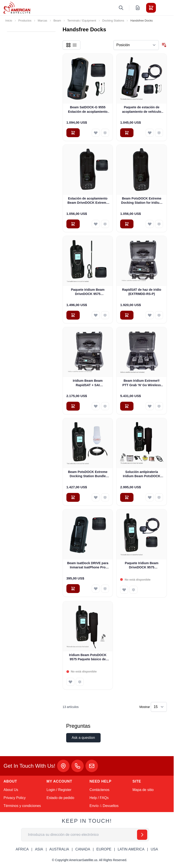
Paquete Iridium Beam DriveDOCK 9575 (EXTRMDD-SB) (142, 565)
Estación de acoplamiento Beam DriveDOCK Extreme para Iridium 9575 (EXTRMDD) (88, 201)
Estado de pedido (61, 798)
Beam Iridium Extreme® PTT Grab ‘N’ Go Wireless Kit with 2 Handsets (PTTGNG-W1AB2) (142, 383)
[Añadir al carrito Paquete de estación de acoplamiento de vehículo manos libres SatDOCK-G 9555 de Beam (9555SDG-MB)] (127, 133)
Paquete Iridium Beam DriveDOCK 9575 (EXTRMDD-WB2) (88, 292)
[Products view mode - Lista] (75, 45)
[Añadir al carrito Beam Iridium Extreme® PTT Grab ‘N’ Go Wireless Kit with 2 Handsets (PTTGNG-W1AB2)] (127, 406)
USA (154, 849)
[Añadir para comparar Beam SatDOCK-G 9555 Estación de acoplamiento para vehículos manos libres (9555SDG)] (105, 133)
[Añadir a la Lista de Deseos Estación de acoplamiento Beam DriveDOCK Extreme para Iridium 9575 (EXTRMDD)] (96, 224)
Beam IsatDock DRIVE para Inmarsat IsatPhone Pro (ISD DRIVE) (88, 565)
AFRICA (22, 849)
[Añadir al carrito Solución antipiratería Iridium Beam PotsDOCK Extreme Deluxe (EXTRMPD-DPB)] (127, 497)
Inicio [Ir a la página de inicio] (9, 21)
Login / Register (59, 790)
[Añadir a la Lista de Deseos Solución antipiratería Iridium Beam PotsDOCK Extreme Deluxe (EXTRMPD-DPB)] (150, 497)
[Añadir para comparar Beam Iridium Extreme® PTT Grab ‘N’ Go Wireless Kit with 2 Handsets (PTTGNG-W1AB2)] (159, 406)
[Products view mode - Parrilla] (68, 45)
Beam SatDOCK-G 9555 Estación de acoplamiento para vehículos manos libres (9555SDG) (88, 110)
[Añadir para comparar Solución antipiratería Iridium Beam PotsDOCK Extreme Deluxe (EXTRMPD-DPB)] (159, 497)
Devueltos (111, 806)
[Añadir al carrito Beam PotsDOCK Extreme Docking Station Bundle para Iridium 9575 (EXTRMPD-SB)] (73, 497)
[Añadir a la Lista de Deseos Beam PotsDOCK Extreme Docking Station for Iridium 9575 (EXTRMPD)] (150, 224)
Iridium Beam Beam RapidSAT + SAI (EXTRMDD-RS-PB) (88, 383)
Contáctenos (99, 790)
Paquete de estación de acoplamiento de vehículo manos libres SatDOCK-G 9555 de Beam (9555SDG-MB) (142, 110)
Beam (57, 21)
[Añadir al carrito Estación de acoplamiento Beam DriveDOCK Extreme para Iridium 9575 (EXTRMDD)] (73, 224)
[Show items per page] (159, 707)
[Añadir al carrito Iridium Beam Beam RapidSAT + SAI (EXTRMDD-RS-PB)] (73, 406)
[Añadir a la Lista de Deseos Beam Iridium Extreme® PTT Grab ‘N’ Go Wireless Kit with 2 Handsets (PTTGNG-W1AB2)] (150, 406)
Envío (94, 806)
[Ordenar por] (136, 45)
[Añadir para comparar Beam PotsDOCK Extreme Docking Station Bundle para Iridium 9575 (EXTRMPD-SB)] (105, 497)
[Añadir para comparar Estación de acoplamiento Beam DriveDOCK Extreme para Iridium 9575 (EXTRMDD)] (105, 224)
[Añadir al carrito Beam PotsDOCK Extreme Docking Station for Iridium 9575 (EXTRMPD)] (127, 224)
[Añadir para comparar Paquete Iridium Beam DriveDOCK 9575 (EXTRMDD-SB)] (133, 590)
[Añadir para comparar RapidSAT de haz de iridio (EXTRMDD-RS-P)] (159, 315)
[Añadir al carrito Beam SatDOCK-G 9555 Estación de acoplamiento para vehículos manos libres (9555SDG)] (73, 133)
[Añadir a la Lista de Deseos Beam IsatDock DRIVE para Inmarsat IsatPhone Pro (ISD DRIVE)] (96, 589)
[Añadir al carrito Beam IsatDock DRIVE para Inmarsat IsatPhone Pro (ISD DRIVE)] (73, 589)
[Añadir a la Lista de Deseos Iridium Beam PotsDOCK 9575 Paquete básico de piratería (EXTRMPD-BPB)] (70, 682)
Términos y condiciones (22, 806)
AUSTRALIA (59, 849)
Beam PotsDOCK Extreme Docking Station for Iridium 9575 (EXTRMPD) (142, 201)
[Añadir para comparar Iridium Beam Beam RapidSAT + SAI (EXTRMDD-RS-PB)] (105, 406)
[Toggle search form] (121, 8)
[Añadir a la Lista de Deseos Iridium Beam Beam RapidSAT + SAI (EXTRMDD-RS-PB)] (96, 406)
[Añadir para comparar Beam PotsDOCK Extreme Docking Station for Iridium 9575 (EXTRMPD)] (159, 224)
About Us (11, 790)
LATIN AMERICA (131, 849)
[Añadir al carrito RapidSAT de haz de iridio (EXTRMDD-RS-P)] (127, 315)
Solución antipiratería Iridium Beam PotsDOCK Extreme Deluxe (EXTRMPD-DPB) (142, 474)
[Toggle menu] (163, 8)
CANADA (83, 849)
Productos (25, 21)
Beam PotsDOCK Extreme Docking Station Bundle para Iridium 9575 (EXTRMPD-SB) (88, 474)
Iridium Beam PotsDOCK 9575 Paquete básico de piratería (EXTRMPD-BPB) (88, 657)
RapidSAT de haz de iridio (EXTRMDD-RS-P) (141, 292)
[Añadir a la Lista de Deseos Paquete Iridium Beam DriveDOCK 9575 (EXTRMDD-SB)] (124, 590)
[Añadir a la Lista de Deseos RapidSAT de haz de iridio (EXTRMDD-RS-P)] (150, 315)
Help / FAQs (99, 798)
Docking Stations (113, 21)
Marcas (43, 21)
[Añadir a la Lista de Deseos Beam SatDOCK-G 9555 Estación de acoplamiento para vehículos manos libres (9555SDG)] (96, 133)
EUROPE (104, 849)
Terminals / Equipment (82, 21)
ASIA (39, 849)
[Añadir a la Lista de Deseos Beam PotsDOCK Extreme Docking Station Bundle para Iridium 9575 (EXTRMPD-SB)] (96, 497)
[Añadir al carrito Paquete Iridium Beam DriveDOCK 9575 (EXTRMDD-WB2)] (73, 315)
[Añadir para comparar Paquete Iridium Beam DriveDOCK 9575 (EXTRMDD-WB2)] (105, 315)
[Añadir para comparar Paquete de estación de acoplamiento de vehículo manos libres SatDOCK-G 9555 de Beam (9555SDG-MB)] (159, 133)
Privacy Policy (15, 798)
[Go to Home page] (17, 8)
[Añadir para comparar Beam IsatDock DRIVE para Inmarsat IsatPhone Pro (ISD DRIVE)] (105, 589)
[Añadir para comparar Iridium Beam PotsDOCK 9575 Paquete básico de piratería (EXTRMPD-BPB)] (80, 682)
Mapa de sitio (143, 790)
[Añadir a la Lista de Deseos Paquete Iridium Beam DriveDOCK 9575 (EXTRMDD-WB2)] (96, 315)
